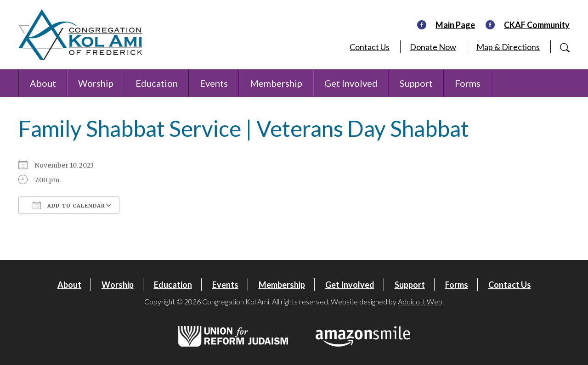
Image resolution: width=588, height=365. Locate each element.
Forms (468, 83)
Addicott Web (420, 301)
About (43, 83)
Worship (96, 83)
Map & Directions (508, 47)
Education (157, 83)
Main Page (455, 25)
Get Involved (351, 83)
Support (416, 83)
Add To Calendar (69, 205)
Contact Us (370, 47)
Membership (276, 83)
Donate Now (433, 47)
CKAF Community (537, 25)
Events (214, 83)
